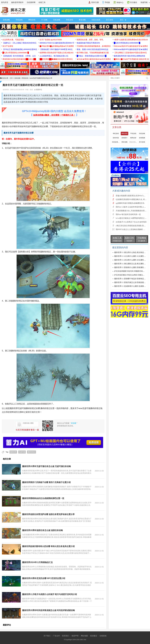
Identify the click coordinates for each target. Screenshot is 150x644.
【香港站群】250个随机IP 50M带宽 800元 (56, 49)
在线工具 (42, 2)
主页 (11, 78)
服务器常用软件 (17, 2)
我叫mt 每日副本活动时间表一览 (128, 214)
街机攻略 (57, 20)
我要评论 (38, 90)
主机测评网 (31, 2)
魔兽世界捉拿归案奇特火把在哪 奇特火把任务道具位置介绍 (48, 546)
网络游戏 (32, 20)
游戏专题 (116, 138)
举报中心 (120, 2)
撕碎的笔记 (31, 452)
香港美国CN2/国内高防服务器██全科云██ (19, 59)
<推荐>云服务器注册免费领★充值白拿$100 (131, 40)
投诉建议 (94, 636)
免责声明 (75, 636)
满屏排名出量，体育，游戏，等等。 (91, 40)
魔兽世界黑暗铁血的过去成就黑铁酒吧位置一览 (43, 498)
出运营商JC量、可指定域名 (13, 40)
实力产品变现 (8, 46)
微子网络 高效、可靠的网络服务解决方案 (93, 53)
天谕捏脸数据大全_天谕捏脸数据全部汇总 (132, 211)
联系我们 (66, 636)
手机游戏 (19, 20)
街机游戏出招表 (116, 142)
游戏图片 (124, 138)
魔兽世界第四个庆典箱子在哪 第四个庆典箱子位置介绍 (46, 482)
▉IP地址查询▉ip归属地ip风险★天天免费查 (57, 46)
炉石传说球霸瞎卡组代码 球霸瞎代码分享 (130, 271)
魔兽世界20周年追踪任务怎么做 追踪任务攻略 (42, 530)
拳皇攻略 (82, 20)
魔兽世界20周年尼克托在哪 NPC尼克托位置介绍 (44, 578)
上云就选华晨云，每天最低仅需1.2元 (54, 56)
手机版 (107, 2)
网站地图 (84, 636)
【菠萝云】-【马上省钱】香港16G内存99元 (19, 43)
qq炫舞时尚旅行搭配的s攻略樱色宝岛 (130, 203)
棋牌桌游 (133, 138)
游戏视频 (142, 138)
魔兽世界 (13, 452)
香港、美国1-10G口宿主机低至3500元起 (92, 49)
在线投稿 (103, 636)
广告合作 (56, 636)
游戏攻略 (6, 20)
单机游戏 (69, 20)
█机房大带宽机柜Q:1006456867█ (127, 43)
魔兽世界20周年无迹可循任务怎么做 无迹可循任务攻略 (46, 466)
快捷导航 (145, 2)
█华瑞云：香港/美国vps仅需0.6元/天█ (92, 56)
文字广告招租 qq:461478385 (51, 40)
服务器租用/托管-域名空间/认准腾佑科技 (129, 56)
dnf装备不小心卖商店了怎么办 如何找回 (131, 222)
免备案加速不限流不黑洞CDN (88, 43)
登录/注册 (95, 2)
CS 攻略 (44, 20)
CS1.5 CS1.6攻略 (133, 142)
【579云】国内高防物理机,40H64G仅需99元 (20, 49)
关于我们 (47, 636)
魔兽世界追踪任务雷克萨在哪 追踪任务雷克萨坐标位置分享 (48, 514)
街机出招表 (96, 20)
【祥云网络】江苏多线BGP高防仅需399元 (130, 53)
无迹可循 (22, 452)
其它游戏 (109, 20)
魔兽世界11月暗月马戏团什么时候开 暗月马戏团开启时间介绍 (49, 594)
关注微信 (133, 2)
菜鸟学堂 (5, 2)
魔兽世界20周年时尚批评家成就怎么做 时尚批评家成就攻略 (48, 610)
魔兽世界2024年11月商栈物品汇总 (37, 562)
